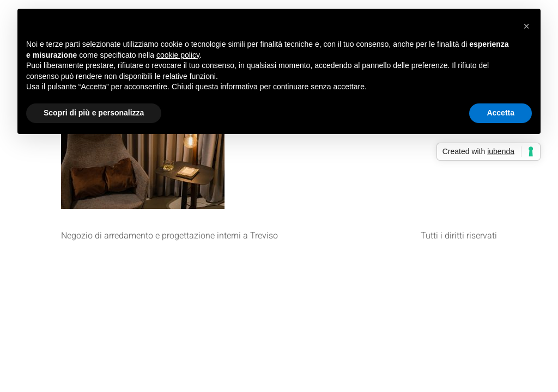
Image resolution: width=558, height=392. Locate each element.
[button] (526, 26)
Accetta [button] (501, 113)
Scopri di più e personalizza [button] (94, 113)
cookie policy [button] (178, 55)
